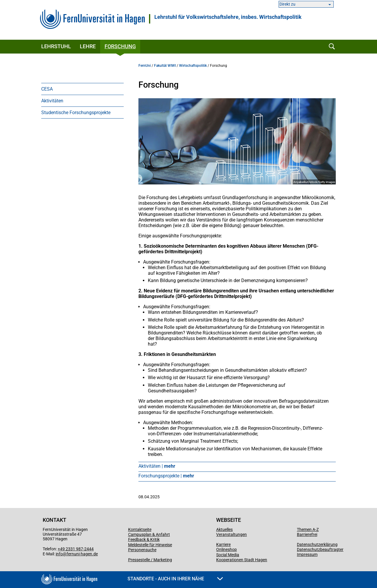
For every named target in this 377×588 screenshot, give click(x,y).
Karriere (223, 544)
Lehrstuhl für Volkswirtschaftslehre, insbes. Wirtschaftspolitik (228, 17)
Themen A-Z (308, 529)
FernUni (145, 66)
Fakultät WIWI (165, 66)
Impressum (307, 554)
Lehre (88, 46)
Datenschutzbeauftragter (320, 549)
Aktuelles (224, 529)
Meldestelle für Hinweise (150, 545)
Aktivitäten (52, 101)
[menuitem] (82, 89)
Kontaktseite (140, 529)
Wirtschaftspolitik (193, 66)
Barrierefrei (307, 534)
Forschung (120, 46)
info (59, 554)
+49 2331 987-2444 (76, 549)
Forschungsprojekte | (166, 476)
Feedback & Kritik (144, 539)
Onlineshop (226, 549)
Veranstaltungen (232, 534)
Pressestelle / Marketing (150, 560)
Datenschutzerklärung (317, 544)
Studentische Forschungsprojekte (76, 113)
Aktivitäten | (157, 466)
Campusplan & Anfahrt (149, 534)
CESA (47, 89)
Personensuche (142, 550)
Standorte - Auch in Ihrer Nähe (175, 579)
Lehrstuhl (56, 46)
